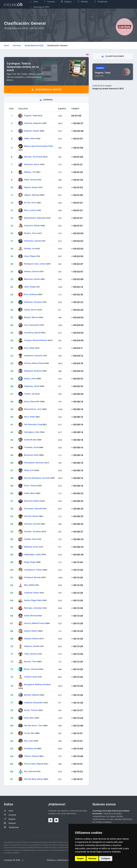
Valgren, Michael (32, 195)
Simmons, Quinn (32, 164)
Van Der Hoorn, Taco (33, 725)
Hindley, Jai (29, 248)
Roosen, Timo (30, 661)
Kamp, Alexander (32, 401)
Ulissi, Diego (30, 287)
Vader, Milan (30, 493)
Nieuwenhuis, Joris (33, 409)
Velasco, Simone (32, 271)
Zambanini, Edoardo (33, 355)
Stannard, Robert (32, 501)
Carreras (17, 45)
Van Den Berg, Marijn (34, 779)
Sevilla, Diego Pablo (33, 600)
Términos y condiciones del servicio (62, 860)
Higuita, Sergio (31, 187)
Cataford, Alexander (33, 702)
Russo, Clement (31, 669)
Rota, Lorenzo (30, 210)
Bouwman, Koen (31, 455)
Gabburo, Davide (32, 646)
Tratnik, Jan (29, 394)
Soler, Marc (29, 718)
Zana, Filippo (30, 256)
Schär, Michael (31, 615)
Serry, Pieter (30, 417)
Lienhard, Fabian (32, 592)
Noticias (12, 823)
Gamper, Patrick (31, 638)
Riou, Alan (29, 741)
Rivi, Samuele (30, 771)
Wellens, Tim (30, 172)
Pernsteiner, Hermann (34, 462)
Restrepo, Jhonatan (33, 608)
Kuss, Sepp (29, 348)
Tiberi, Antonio (31, 654)
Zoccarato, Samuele (33, 508)
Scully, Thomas (31, 710)
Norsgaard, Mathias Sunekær (37, 684)
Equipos (12, 819)
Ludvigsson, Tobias (33, 570)
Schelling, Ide (30, 748)
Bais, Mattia (29, 585)
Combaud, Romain (33, 577)
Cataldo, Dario (31, 539)
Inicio (7, 45)
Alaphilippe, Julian (33, 554)
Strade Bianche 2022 (34, 45)
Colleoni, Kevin (31, 677)
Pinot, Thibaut (31, 485)
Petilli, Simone (31, 179)
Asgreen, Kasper (32, 131)
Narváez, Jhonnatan (33, 157)
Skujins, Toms (31, 233)
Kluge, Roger (30, 562)
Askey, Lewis (30, 378)
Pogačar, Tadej (31, 115)
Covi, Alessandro (32, 325)
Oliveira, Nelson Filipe (34, 363)
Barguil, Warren (31, 317)
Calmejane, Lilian (32, 432)
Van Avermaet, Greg (33, 424)
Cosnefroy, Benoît (32, 332)
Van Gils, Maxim (31, 516)
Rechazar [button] (93, 858)
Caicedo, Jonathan (33, 531)
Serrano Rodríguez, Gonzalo (37, 478)
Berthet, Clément (32, 695)
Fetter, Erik (29, 470)
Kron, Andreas (31, 294)
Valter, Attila (30, 138)
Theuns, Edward (32, 756)
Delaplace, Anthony (33, 371)
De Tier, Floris (30, 202)
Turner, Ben (29, 733)
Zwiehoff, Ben (30, 440)
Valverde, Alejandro (33, 123)
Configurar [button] (106, 858)
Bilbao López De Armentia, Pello (39, 146)
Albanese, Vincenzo (33, 302)
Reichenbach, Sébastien (35, 218)
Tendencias (14, 827)
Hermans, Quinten (32, 524)
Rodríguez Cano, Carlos (35, 264)
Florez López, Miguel (34, 764)
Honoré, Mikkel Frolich (34, 623)
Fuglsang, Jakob (32, 386)
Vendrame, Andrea (33, 241)
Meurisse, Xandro (32, 279)
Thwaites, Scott (31, 447)
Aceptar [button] (80, 858)
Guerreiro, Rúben (32, 225)
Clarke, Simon (30, 309)
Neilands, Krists (31, 547)
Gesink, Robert (31, 631)
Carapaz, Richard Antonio (36, 340)
